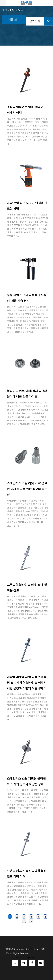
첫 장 (5, 10)
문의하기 (41, 21)
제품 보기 (14, 19)
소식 (12, 10)
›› (31, 921)
